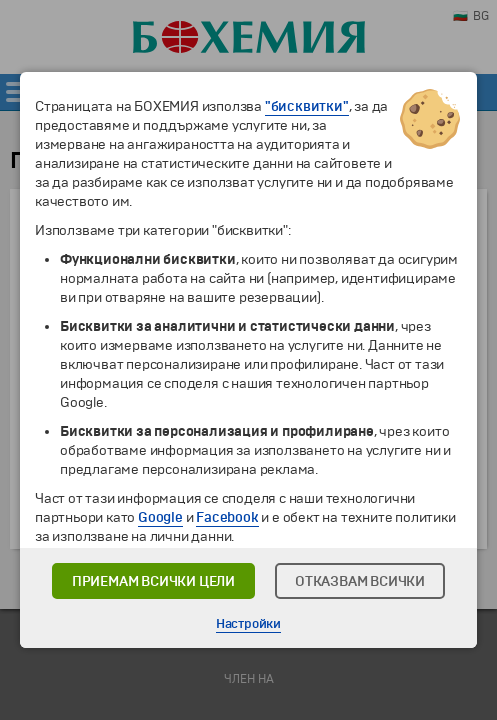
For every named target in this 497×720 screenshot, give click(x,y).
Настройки (248, 624)
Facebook (227, 517)
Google (160, 517)
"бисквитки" (307, 106)
